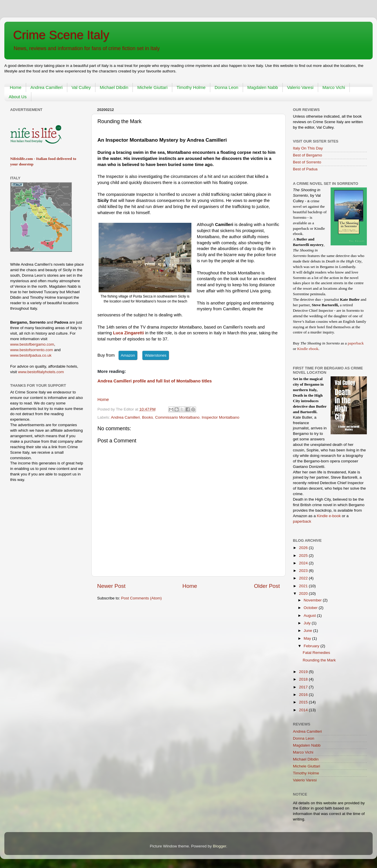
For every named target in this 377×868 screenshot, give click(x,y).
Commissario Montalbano (177, 417)
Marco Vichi (334, 87)
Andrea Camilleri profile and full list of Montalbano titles (155, 381)
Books (148, 417)
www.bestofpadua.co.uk (31, 355)
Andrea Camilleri (47, 87)
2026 (304, 548)
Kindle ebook (308, 349)
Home (16, 87)
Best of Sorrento (307, 162)
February (312, 646)
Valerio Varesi (300, 87)
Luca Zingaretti (128, 333)
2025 (304, 556)
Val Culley (81, 87)
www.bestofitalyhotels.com (41, 372)
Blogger (220, 846)
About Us (18, 97)
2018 (304, 679)
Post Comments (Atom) (142, 598)
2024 (304, 563)
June (308, 631)
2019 (304, 672)
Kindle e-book (329, 516)
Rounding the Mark (319, 660)
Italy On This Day (308, 148)
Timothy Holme (191, 87)
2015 (304, 702)
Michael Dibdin (114, 87)
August (310, 616)
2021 (304, 586)
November (313, 600)
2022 (304, 578)
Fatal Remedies (317, 653)
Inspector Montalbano (220, 417)
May (308, 638)
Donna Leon (226, 87)
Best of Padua (305, 169)
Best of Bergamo (308, 155)
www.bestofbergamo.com (32, 344)
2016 (304, 695)
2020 (304, 593)
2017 (304, 687)
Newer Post (111, 586)
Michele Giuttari (152, 87)
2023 (304, 571)
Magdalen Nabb (263, 87)
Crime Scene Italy (61, 35)
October (311, 608)
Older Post (267, 586)
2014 (304, 710)
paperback (356, 343)
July (308, 623)
